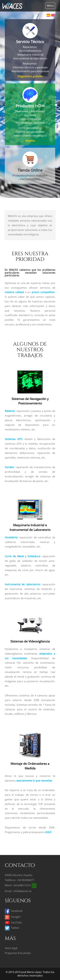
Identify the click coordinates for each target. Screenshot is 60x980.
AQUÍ (48, 832)
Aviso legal (11, 948)
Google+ (13, 917)
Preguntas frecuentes (18, 953)
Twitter (12, 928)
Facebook (14, 911)
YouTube (13, 923)
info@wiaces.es (22, 891)
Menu (50, 6)
